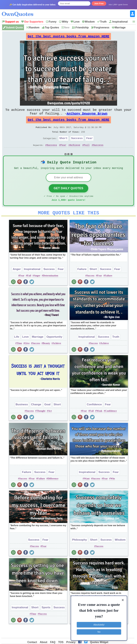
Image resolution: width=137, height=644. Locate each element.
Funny (53, 22)
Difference (53, 489)
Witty (65, 22)
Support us (12, 22)
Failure (82, 280)
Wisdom (90, 22)
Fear (89, 145)
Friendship (82, 28)
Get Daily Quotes (68, 197)
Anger (17, 280)
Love (77, 22)
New (67, 28)
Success (77, 145)
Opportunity (54, 347)
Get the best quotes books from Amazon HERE (68, 37)
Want (87, 489)
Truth (103, 22)
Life (17, 347)
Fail (87, 152)
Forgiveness (102, 28)
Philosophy (80, 550)
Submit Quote (14, 28)
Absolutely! (99, 625)
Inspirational (120, 22)
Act (50, 422)
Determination (51, 286)
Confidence (94, 415)
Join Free (99, 3)
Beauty (46, 354)
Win (113, 489)
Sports (46, 618)
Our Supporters (34, 22)
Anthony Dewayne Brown (87, 117)
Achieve (75, 152)
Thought (41, 422)
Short (63, 145)
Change (36, 415)
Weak (99, 422)
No (99, 632)
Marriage (120, 28)
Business (22, 415)
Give (27, 354)
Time (19, 354)
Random (34, 28)
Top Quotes (52, 28)
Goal (47, 415)
